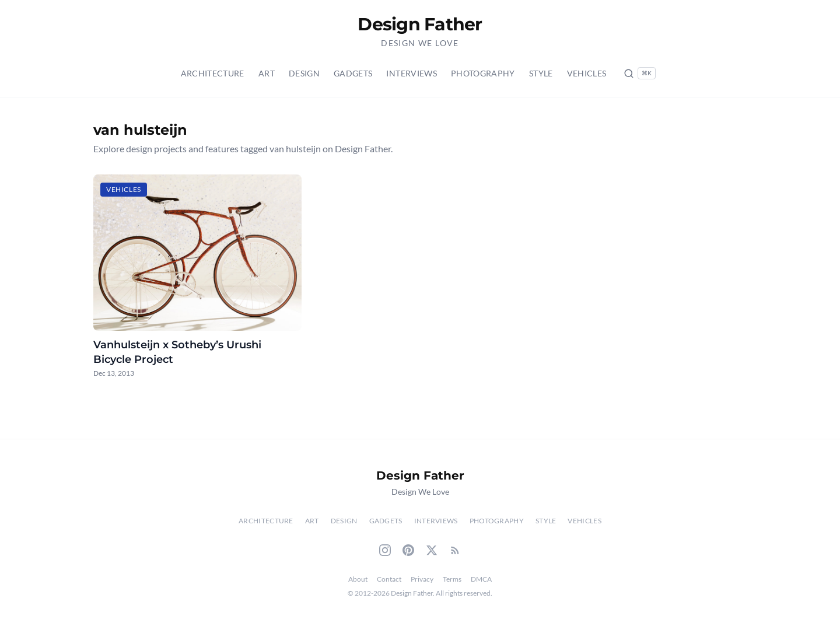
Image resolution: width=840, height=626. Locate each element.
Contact (389, 579)
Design (304, 73)
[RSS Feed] (455, 550)
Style (541, 73)
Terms (452, 579)
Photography (483, 73)
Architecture (213, 73)
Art (267, 73)
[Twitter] (432, 550)
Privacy (422, 579)
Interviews (412, 73)
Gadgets (353, 73)
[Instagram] (385, 550)
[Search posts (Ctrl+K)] (640, 73)
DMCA (481, 579)
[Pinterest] (408, 550)
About (358, 579)
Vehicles (587, 73)
